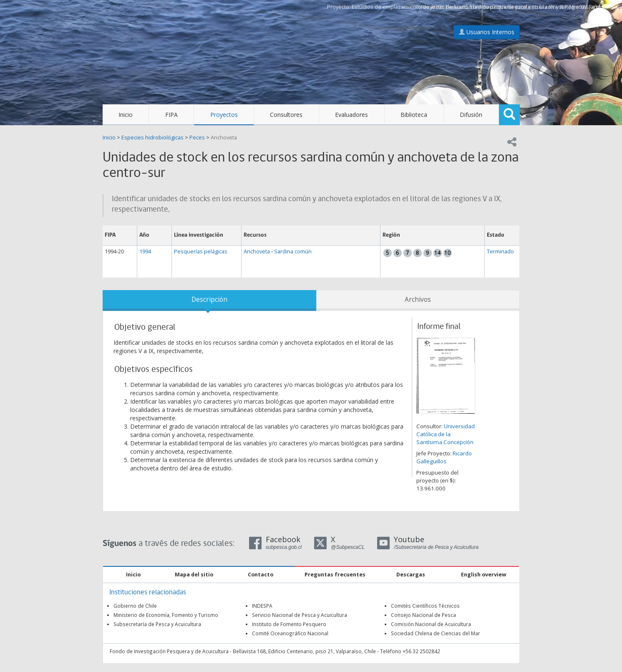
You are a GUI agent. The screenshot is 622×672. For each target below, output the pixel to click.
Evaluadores (351, 115)
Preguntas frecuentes (335, 575)
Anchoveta (224, 138)
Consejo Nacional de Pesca (423, 615)
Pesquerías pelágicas (201, 251)
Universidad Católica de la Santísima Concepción (446, 434)
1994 (145, 251)
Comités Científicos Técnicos (425, 606)
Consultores (286, 115)
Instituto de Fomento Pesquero (289, 624)
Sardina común (293, 251)
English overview (484, 575)
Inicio (126, 115)
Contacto (261, 575)
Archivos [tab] (418, 299)
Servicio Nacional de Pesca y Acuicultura (300, 615)
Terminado (500, 251)
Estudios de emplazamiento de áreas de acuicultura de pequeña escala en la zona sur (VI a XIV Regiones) (483, 7)
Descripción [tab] (209, 299)
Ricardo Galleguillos (444, 457)
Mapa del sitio (194, 575)
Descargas (411, 575)
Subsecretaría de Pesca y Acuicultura (157, 624)
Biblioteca (414, 115)
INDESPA (262, 606)
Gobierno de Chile (135, 606)
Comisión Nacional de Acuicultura (431, 624)
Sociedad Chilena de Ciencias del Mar (436, 633)
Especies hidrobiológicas (152, 138)
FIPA (171, 115)
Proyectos (224, 115)
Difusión (471, 115)
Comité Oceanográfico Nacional (290, 633)
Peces (197, 138)
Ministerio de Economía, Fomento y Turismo (166, 615)
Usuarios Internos (487, 32)
